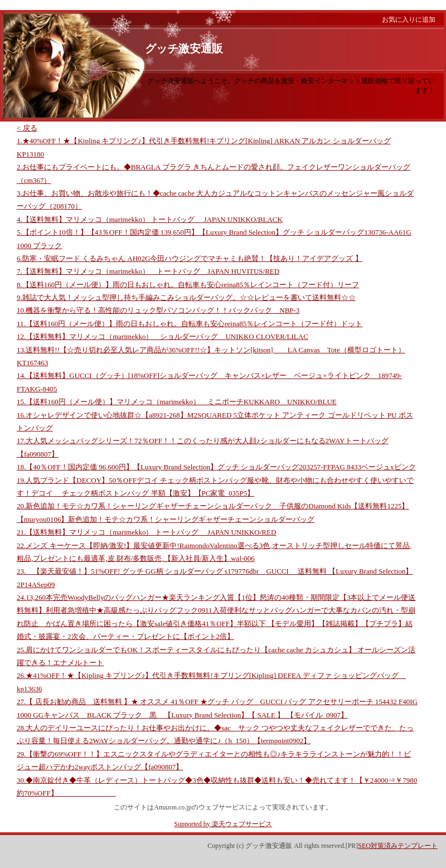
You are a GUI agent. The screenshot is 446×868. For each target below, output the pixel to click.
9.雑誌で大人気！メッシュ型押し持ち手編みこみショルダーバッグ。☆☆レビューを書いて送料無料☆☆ (186, 297)
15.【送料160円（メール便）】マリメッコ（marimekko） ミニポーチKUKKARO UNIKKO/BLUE (177, 402)
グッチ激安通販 (184, 49)
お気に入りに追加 (409, 20)
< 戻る (27, 128)
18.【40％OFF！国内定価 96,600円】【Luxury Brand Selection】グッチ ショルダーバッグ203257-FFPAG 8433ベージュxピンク (216, 467)
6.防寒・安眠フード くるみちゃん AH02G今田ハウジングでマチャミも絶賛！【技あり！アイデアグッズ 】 (190, 258)
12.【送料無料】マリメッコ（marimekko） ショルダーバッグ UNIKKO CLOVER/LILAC (163, 336)
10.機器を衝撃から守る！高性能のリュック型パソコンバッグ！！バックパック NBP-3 (158, 310)
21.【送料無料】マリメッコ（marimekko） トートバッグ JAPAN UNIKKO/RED (146, 532)
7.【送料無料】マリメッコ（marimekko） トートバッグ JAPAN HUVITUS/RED (148, 271)
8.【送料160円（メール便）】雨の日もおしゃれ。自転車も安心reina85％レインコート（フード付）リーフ (188, 285)
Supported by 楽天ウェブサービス (223, 824)
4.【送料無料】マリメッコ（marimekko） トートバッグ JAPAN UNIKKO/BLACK (150, 219)
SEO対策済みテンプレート (398, 846)
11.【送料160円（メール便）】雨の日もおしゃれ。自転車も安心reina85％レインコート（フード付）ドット (190, 324)
